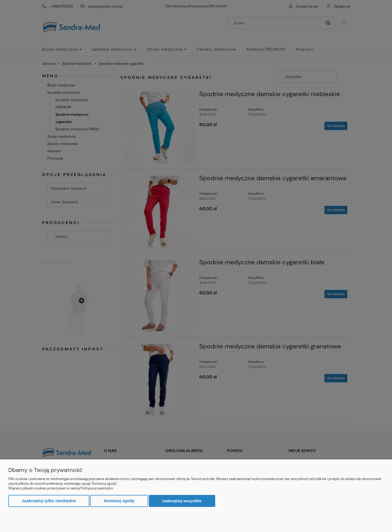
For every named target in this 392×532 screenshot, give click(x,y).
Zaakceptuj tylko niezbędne (49, 501)
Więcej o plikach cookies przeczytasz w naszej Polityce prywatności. (61, 488)
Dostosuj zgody (119, 501)
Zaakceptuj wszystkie (182, 501)
